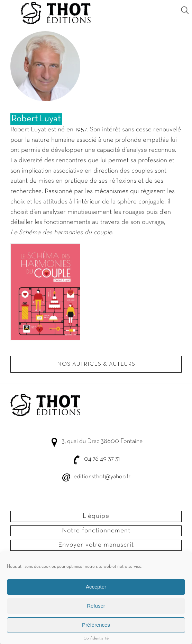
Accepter (96, 591)
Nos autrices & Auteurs (96, 364)
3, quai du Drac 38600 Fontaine (102, 441)
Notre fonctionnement (96, 531)
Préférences (96, 630)
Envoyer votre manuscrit (96, 545)
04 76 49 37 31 (102, 459)
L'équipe (96, 516)
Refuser (96, 611)
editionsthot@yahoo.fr (102, 477)
